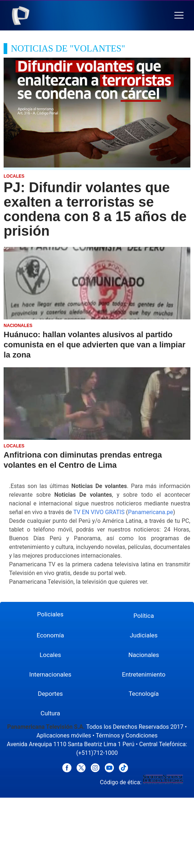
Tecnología (144, 694)
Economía (50, 635)
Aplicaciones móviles (64, 735)
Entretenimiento (144, 674)
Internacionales (50, 674)
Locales (50, 655)
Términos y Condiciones (127, 735)
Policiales (50, 614)
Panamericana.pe (150, 512)
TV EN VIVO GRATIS (99, 512)
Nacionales (144, 655)
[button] (179, 15)
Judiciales (144, 635)
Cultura (50, 713)
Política (144, 616)
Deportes (50, 694)
